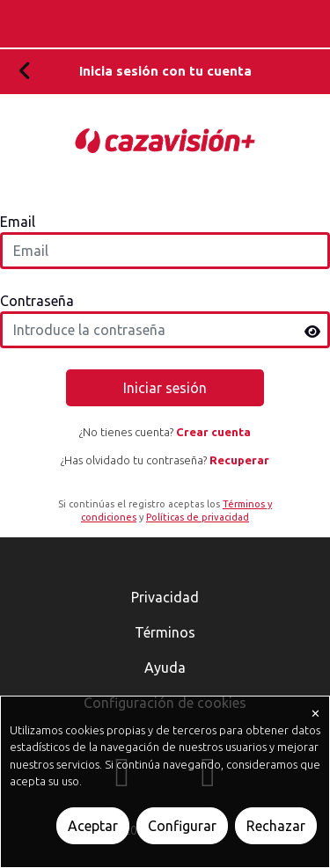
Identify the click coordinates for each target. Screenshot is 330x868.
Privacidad (165, 597)
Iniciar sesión (165, 387)
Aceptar (93, 826)
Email (18, 221)
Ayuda (165, 667)
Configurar (182, 826)
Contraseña (37, 300)
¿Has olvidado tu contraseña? (165, 459)
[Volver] (25, 72)
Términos (165, 632)
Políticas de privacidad (198, 517)
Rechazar (276, 826)
